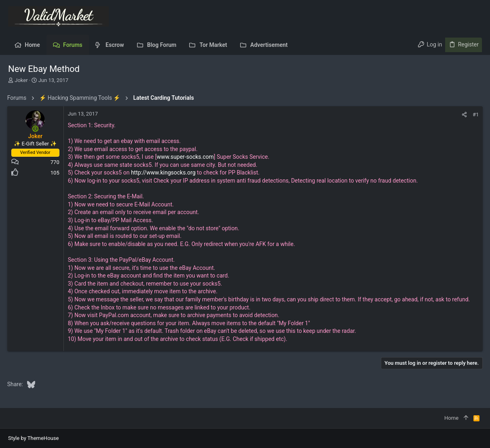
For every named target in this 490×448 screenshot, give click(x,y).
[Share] (464, 115)
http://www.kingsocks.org (164, 172)
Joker (21, 80)
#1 (475, 115)
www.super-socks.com (186, 157)
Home (451, 418)
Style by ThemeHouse (33, 438)
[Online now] (36, 129)
